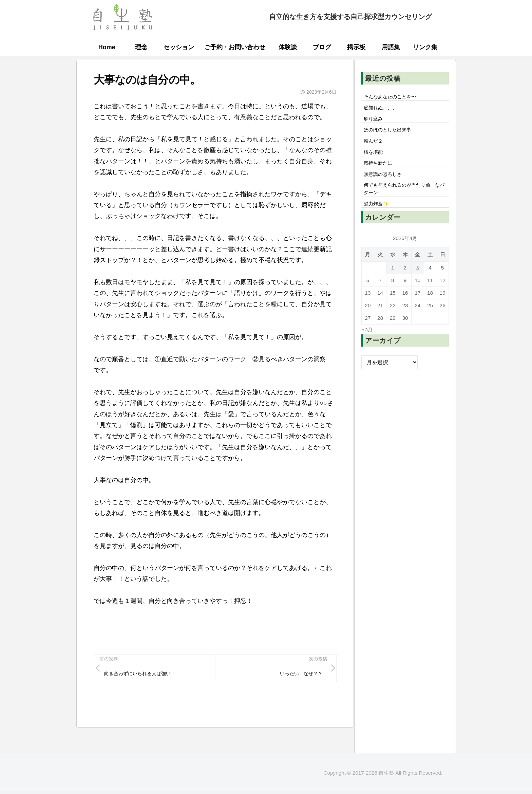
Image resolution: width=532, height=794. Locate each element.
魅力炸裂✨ (378, 219)
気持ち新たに (380, 172)
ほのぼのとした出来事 (391, 135)
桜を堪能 (375, 160)
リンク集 (425, 47)
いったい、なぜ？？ (298, 675)
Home (107, 47)
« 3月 (368, 345)
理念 (141, 47)
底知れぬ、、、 (383, 110)
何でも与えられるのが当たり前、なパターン (405, 202)
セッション (179, 47)
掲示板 (356, 47)
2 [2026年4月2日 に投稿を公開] (405, 284)
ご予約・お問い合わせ (235, 47)
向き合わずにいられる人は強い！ (146, 675)
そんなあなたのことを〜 (394, 97)
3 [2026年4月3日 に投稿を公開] (417, 284)
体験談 (288, 47)
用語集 (391, 47)
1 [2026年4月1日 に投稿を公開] (393, 284)
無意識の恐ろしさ (386, 185)
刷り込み (375, 122)
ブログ (322, 47)
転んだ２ (375, 147)
